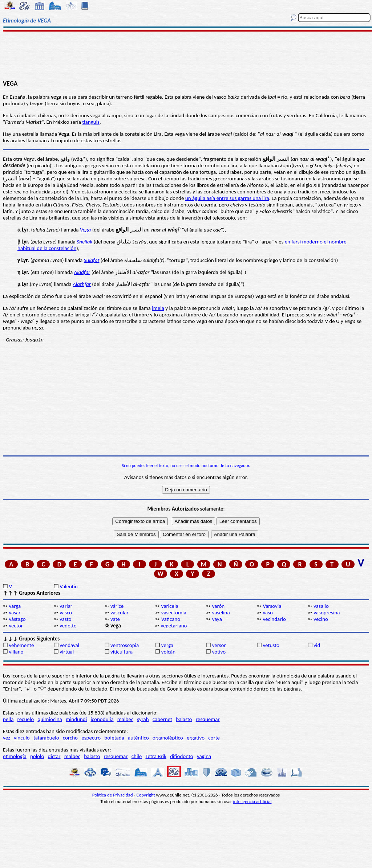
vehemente (21, 645)
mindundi (76, 719)
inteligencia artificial (252, 801)
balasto (184, 719)
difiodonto (182, 756)
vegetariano (174, 626)
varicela (170, 606)
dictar (54, 756)
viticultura (122, 652)
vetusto (271, 645)
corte (214, 738)
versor (219, 645)
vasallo (321, 606)
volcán (168, 652)
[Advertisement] (186, 55)
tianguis (91, 122)
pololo (37, 756)
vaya (217, 619)
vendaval (69, 645)
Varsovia (272, 606)
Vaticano (171, 619)
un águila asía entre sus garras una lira (227, 198)
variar (66, 606)
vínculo (22, 738)
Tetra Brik (156, 756)
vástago (17, 619)
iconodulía (102, 719)
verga (167, 645)
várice (117, 606)
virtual (67, 652)
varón (219, 606)
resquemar (208, 719)
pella (8, 719)
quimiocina (50, 719)
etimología (15, 756)
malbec (125, 719)
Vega (85, 230)
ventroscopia (125, 645)
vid (317, 645)
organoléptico (168, 738)
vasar (15, 613)
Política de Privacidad (113, 795)
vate (115, 619)
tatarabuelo (46, 738)
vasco (66, 613)
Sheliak (84, 242)
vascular (120, 613)
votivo (219, 652)
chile (137, 756)
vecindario (274, 619)
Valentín (69, 586)
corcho (70, 738)
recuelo (26, 719)
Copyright (146, 795)
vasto (65, 619)
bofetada (114, 738)
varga (15, 606)
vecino (321, 619)
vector (16, 626)
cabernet (162, 719)
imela (158, 308)
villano (16, 652)
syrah (143, 719)
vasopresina (327, 613)
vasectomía (174, 613)
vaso (268, 613)
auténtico (138, 738)
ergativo (196, 738)
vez (7, 738)
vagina (204, 756)
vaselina (221, 613)
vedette (68, 626)
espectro (91, 738)
